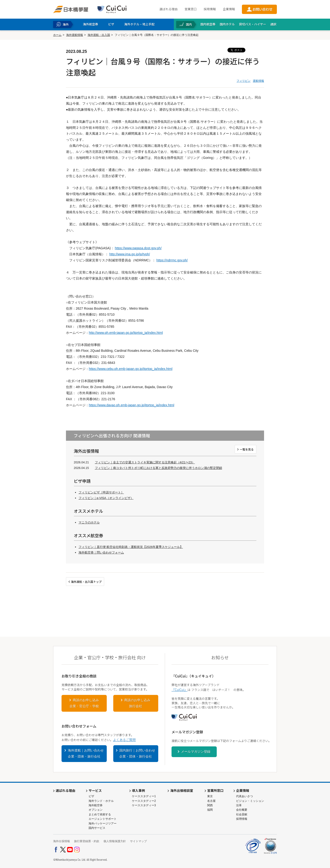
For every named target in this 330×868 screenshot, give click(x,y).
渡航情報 (258, 81)
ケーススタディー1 (144, 796)
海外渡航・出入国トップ (86, 582)
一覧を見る (247, 449)
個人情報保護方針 (115, 841)
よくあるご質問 (124, 740)
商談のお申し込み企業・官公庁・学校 (84, 703)
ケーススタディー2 (144, 801)
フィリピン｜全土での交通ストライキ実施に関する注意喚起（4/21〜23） (145, 462)
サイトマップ (138, 841)
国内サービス (97, 828)
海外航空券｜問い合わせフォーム (101, 552)
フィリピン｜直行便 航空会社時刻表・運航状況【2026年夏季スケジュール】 (131, 547)
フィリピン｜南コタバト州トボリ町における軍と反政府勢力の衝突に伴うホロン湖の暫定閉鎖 (158, 468)
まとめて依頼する (100, 814)
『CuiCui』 (179, 690)
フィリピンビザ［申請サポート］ (101, 492)
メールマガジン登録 (196, 752)
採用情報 (210, 9)
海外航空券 (96, 805)
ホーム (57, 35)
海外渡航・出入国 (99, 35)
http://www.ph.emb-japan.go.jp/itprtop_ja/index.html (126, 333)
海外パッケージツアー (103, 824)
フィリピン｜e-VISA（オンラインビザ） (106, 498)
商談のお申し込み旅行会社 (137, 703)
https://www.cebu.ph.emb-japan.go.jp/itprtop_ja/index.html (131, 369)
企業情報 (229, 9)
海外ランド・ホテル (101, 801)
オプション (96, 810)
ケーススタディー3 (144, 805)
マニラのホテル (89, 522)
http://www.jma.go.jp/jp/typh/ (130, 254)
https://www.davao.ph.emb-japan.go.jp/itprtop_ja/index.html (132, 405)
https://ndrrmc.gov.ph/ (172, 260)
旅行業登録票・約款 (87, 841)
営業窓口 (191, 9)
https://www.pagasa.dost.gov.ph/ (138, 248)
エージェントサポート (103, 819)
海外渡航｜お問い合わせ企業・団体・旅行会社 (86, 753)
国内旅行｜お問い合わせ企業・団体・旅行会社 (137, 753)
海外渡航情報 (75, 35)
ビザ (91, 796)
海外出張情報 (62, 841)
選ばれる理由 (168, 9)
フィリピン (244, 81)
